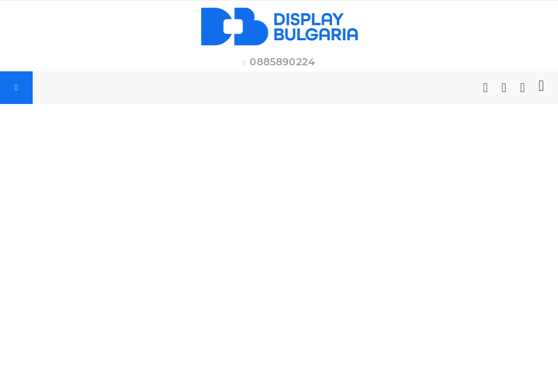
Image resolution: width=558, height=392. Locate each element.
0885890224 (282, 62)
